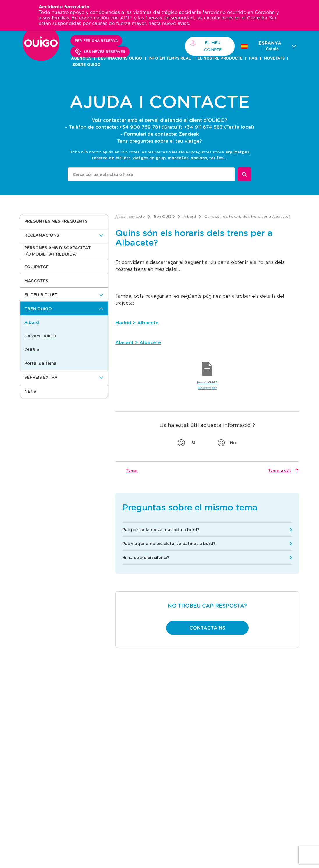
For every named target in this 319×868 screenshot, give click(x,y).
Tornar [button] (132, 470)
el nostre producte (220, 59)
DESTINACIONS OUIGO (120, 59)
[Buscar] (244, 174)
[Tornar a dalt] (283, 470)
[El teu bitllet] (64, 295)
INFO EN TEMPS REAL (170, 59)
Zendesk (189, 134)
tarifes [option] (216, 158)
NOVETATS (274, 59)
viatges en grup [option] (149, 158)
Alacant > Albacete (138, 342)
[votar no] (227, 443)
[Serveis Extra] (64, 377)
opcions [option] (199, 158)
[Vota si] (187, 443)
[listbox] (171, 155)
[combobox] (151, 174)
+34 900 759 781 (140, 127)
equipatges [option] (237, 152)
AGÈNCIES (81, 59)
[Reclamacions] (64, 235)
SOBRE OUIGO (86, 65)
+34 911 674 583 (203, 127)
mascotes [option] (178, 158)
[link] (130, 216)
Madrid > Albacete (137, 323)
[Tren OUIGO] (64, 309)
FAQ (253, 59)
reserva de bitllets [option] (111, 158)
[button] (64, 221)
